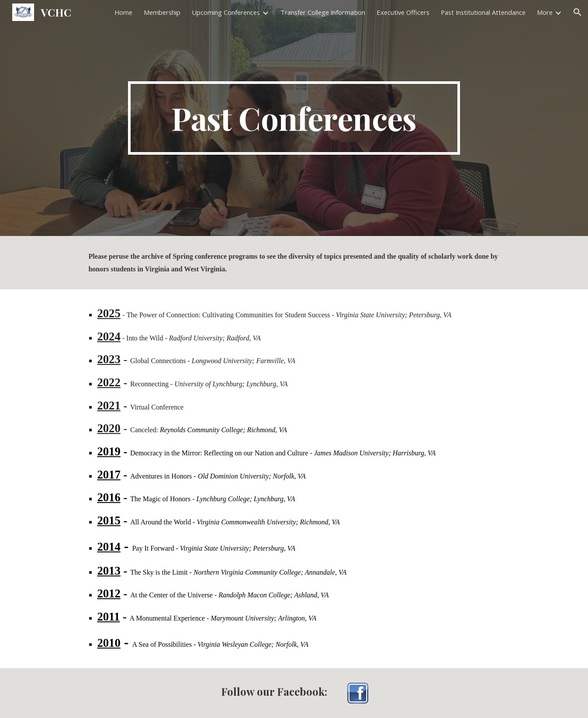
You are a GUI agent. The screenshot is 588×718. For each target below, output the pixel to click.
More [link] (545, 12)
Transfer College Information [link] (323, 12)
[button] (578, 12)
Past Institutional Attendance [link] (483, 12)
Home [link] (123, 12)
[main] (294, 118)
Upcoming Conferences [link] (226, 12)
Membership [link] (162, 12)
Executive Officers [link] (403, 12)
